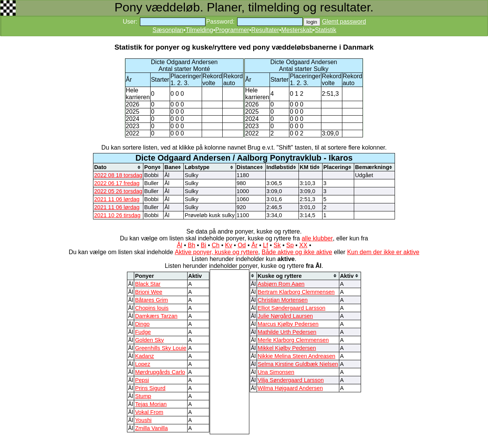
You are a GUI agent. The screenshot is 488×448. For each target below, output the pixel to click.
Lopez (143, 364)
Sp (290, 245)
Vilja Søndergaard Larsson (291, 380)
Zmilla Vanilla (151, 428)
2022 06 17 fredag (117, 183)
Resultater (265, 30)
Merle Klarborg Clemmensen (293, 340)
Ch (215, 245)
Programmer (232, 30)
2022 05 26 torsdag (118, 191)
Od (242, 245)
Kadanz (144, 356)
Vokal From (149, 412)
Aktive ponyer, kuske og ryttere (217, 252)
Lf (266, 245)
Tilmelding (199, 30)
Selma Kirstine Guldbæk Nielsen (298, 364)
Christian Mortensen (283, 300)
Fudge (143, 332)
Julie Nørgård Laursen (285, 316)
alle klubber (317, 238)
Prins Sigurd (150, 388)
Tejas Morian (151, 404)
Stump (143, 396)
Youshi (143, 420)
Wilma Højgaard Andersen (290, 388)
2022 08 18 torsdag (118, 175)
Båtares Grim (151, 300)
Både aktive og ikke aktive (297, 252)
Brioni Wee (148, 292)
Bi (204, 245)
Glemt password (344, 22)
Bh (191, 245)
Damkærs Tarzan (156, 316)
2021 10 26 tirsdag (117, 215)
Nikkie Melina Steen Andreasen (297, 356)
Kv (229, 245)
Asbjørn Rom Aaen (281, 284)
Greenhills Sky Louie (161, 348)
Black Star (148, 284)
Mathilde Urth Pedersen (287, 332)
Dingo (142, 324)
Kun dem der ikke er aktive (383, 252)
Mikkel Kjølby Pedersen (287, 348)
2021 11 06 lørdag (117, 199)
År (254, 245)
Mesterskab (297, 30)
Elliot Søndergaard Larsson (292, 308)
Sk (277, 245)
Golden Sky (149, 340)
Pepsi (142, 380)
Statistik (326, 30)
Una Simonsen (276, 372)
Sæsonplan (168, 30)
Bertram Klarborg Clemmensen (296, 292)
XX (303, 245)
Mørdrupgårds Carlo (160, 372)
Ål (180, 245)
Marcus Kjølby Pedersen (288, 324)
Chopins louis (152, 308)
